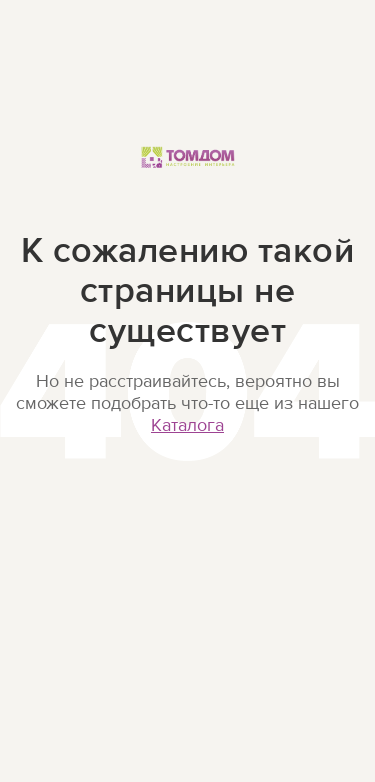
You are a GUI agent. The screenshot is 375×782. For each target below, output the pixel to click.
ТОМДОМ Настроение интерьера (188, 178)
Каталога (187, 425)
